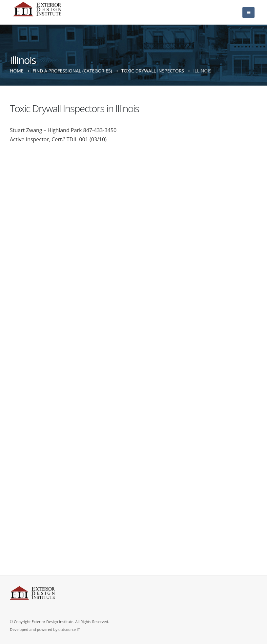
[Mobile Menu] (248, 12)
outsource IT (69, 629)
